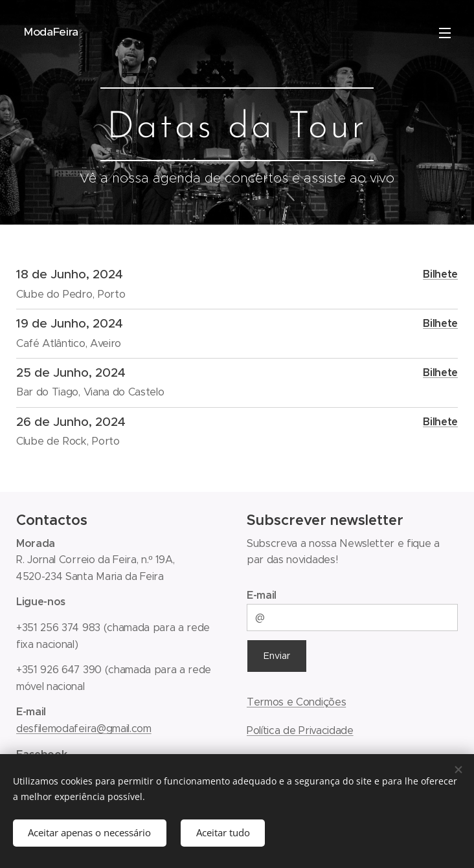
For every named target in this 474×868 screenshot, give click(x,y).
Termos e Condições (296, 702)
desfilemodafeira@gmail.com (84, 729)
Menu (445, 33)
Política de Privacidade (300, 730)
